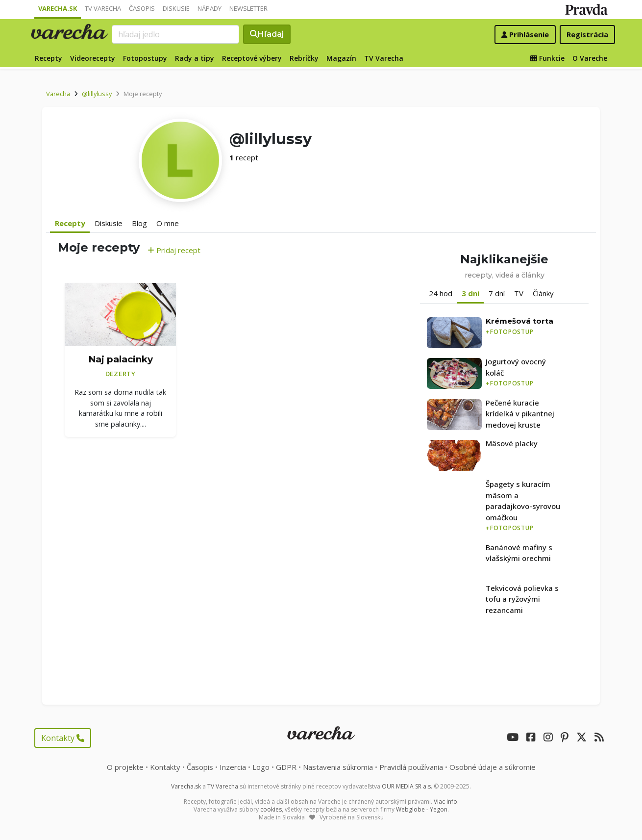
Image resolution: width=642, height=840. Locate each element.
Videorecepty (93, 58)
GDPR (286, 767)
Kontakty (63, 738)
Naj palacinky (121, 359)
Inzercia (233, 767)
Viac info (445, 802)
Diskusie (176, 8)
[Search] (175, 34)
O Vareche (590, 58)
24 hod (441, 293)
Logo (261, 767)
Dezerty (121, 374)
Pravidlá (411, 767)
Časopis (142, 8)
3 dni (470, 293)
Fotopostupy (145, 58)
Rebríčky (304, 58)
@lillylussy (97, 94)
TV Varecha (103, 8)
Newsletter (248, 8)
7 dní (497, 293)
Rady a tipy (195, 58)
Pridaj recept (174, 250)
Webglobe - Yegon (422, 809)
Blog (139, 223)
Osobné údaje (493, 767)
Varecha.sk (58, 8)
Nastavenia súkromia (338, 767)
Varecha (58, 94)
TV (519, 293)
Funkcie (547, 58)
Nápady (210, 8)
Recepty (49, 58)
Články (543, 293)
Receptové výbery (252, 58)
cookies (271, 809)
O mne (168, 223)
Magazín (341, 58)
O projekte (125, 767)
